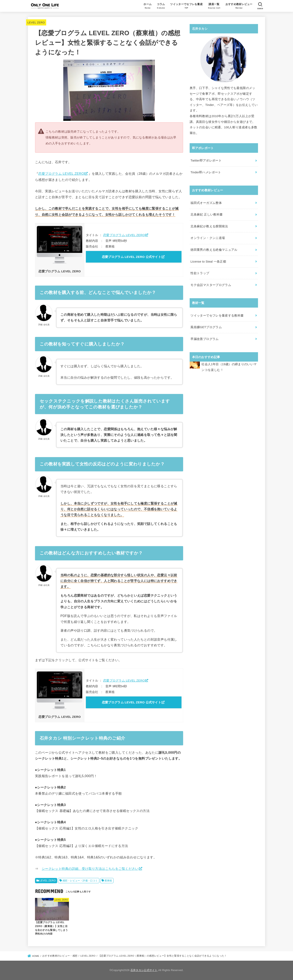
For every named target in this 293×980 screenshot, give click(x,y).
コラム (161, 6)
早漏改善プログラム (204, 339)
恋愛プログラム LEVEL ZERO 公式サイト (132, 257)
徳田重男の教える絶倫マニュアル (214, 250)
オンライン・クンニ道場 (208, 238)
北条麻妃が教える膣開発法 (209, 226)
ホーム (148, 6)
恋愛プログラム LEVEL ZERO (61, 174)
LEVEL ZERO (36, 23)
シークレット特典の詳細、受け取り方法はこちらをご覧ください (90, 869)
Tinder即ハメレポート (206, 172)
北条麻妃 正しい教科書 (207, 214)
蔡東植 (108, 881)
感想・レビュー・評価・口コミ (80, 881)
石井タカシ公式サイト (144, 970)
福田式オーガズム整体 (206, 203)
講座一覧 (214, 6)
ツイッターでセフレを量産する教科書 (217, 316)
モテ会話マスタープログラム (211, 285)
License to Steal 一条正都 (208, 262)
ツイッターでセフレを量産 (186, 6)
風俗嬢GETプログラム (206, 327)
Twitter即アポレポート (206, 161)
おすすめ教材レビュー (239, 6)
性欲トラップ (200, 273)
